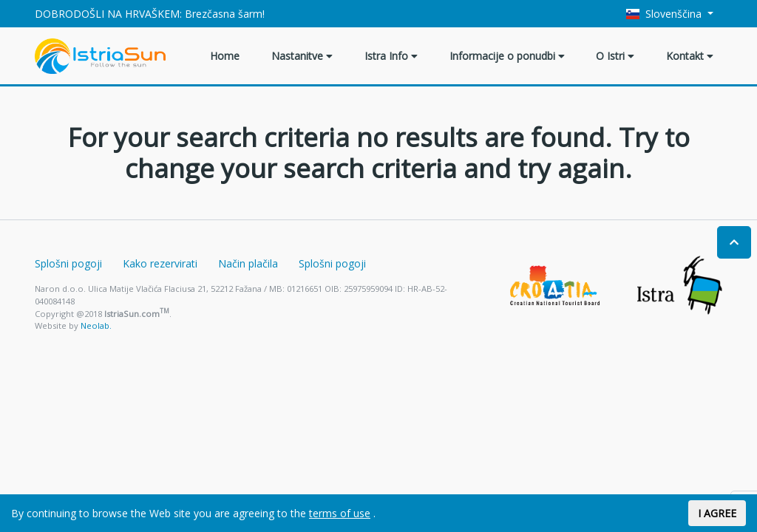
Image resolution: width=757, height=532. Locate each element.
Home (225, 56)
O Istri (615, 56)
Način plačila (248, 263)
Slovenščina (666, 14)
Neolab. (96, 325)
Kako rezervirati (160, 263)
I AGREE (717, 513)
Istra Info (391, 56)
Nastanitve (302, 56)
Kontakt (690, 56)
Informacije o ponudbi (507, 56)
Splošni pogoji (68, 263)
